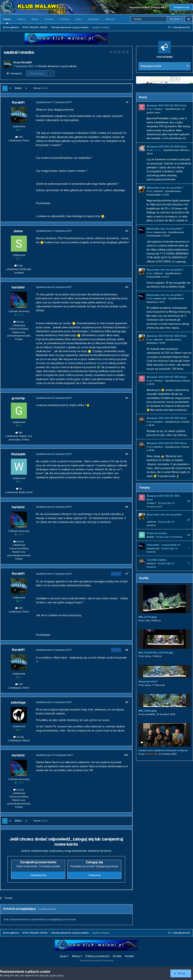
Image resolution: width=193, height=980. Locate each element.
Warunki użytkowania (51, 975)
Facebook (94, 19)
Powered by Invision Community (97, 961)
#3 (127, 287)
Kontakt (49, 19)
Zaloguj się (94, 875)
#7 (127, 574)
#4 (127, 398)
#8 (127, 650)
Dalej (18, 88)
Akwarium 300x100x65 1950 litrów (167, 106)
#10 (126, 755)
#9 (127, 702)
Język (64, 956)
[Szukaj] (149, 19)
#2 (127, 231)
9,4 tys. (19, 322)
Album (35, 19)
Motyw (77, 956)
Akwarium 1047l (148, 681)
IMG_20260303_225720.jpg (156, 652)
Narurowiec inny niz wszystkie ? (165, 188)
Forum (7, 21)
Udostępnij (14, 73)
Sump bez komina (157, 533)
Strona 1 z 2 (41, 88)
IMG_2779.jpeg (147, 617)
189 (19, 433)
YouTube (64, 19)
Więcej (110, 19)
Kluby (79, 19)
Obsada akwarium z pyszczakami (57, 66)
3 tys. (19, 265)
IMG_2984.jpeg (147, 711)
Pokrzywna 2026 (151, 66)
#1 (127, 102)
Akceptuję (181, 973)
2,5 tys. (19, 737)
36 (19, 489)
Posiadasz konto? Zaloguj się (148, 7)
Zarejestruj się (181, 7)
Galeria (21, 19)
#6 (127, 507)
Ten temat (175, 19)
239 (19, 137)
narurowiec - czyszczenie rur (163, 545)
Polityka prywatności (97, 956)
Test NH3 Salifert (156, 560)
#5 (127, 454)
